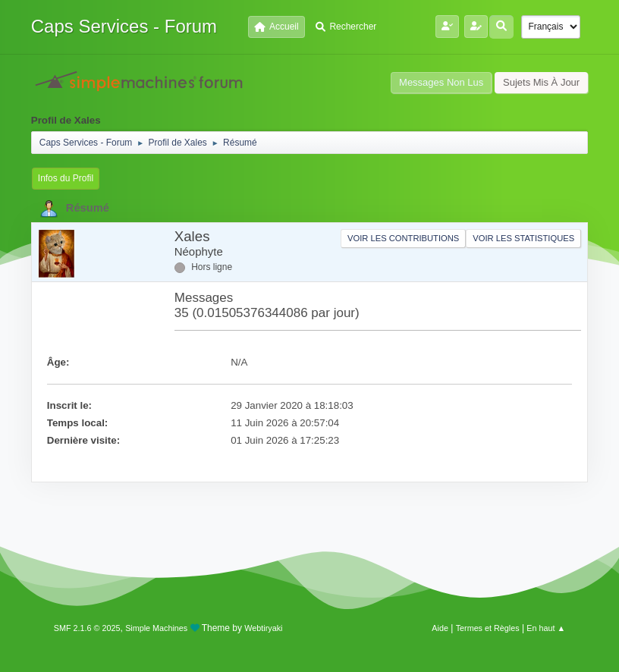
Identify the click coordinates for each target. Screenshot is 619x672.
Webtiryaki (263, 628)
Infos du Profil (66, 178)
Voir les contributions (403, 238)
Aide (440, 628)
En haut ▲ (546, 628)
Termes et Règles (488, 628)
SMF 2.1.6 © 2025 (87, 628)
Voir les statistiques (523, 238)
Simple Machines (156, 628)
